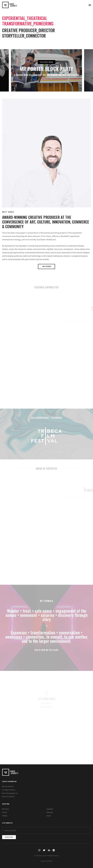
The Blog (5, 816)
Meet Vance (5, 809)
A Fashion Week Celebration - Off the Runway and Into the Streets (46, 75)
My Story (47, 266)
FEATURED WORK (46, 62)
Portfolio (5, 812)
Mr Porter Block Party (46, 69)
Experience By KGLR (46, 861)
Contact (49, 816)
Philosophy (50, 812)
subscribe (9, 837)
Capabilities (50, 809)
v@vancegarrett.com (12, 793)
